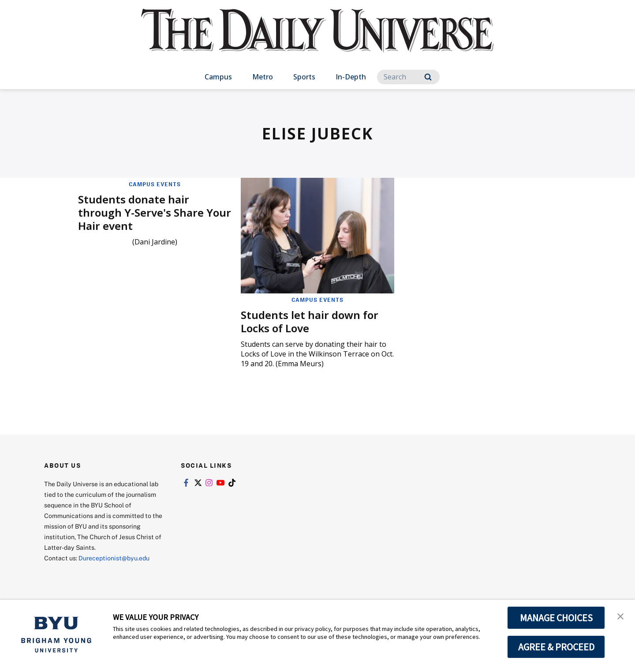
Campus (218, 77)
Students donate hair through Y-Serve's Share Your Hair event (155, 212)
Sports (304, 77)
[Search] (408, 77)
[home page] (317, 39)
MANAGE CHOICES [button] (556, 618)
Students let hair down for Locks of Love (310, 321)
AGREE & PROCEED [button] (556, 647)
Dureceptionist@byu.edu (114, 558)
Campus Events (155, 184)
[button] (620, 616)
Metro (263, 77)
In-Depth (351, 77)
